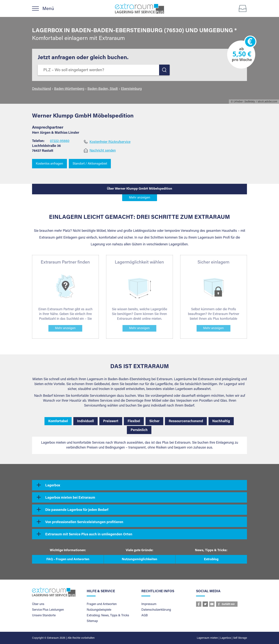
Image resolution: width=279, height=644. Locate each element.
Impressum (149, 604)
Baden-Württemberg (69, 89)
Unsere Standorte (44, 616)
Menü (48, 9)
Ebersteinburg (131, 89)
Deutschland (41, 89)
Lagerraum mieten (207, 638)
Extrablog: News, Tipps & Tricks (108, 616)
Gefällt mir (228, 604)
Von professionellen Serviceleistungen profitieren (84, 522)
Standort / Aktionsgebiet (90, 164)
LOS (164, 70)
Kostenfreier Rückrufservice (110, 142)
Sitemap (92, 621)
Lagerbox (53, 486)
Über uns (38, 604)
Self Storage (240, 638)
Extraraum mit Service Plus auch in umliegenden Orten (89, 535)
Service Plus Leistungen (48, 610)
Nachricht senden (103, 151)
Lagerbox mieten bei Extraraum (70, 498)
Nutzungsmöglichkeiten (139, 560)
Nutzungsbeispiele (99, 610)
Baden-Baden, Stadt (103, 89)
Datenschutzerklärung (156, 610)
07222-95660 (60, 141)
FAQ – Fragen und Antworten (68, 560)
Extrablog (211, 560)
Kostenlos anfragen (49, 164)
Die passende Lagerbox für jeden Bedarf (77, 510)
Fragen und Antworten (102, 604)
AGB (144, 616)
